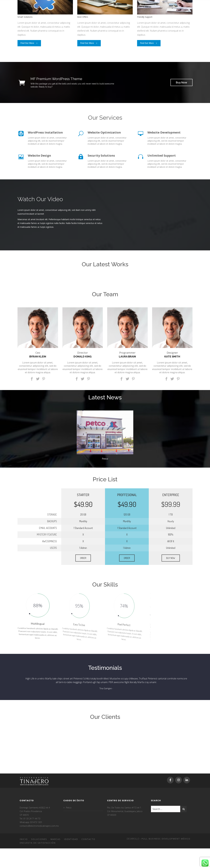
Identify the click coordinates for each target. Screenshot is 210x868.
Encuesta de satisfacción (38, 843)
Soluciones (39, 839)
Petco (105, 459)
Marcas (55, 839)
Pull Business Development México (166, 839)
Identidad (71, 839)
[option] (105, 437)
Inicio (24, 839)
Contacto (88, 839)
